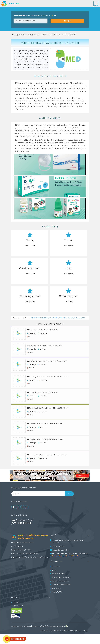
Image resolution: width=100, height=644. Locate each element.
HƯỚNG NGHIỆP (75, 631)
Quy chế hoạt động (57, 574)
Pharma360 (34, 626)
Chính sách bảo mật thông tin (61, 577)
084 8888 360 (25, 523)
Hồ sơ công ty (55, 588)
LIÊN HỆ (85, 631)
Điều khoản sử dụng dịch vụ (60, 581)
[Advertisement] (39, 639)
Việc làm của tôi (17, 606)
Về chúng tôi (55, 566)
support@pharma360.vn (61, 550)
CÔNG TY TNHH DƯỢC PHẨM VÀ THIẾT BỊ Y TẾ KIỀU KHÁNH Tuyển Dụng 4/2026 (58, 318)
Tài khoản (15, 602)
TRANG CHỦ (44, 631)
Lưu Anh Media (60, 626)
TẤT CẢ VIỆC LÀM (55, 631)
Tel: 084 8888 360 (58, 546)
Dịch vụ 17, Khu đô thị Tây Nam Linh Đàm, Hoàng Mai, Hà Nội (68, 542)
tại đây (77, 556)
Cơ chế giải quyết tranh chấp (60, 585)
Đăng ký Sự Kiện (56, 592)
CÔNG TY (65, 631)
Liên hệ (53, 570)
